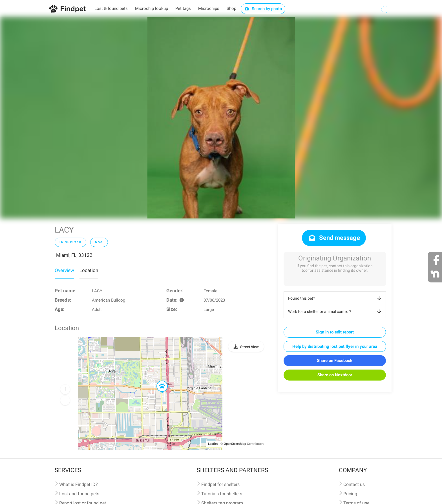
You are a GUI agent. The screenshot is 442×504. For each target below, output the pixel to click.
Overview (64, 270)
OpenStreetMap (235, 444)
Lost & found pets (111, 8)
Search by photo (263, 9)
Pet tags (183, 8)
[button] (158, 381)
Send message (334, 238)
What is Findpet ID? (79, 484)
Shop (231, 8)
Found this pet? (336, 298)
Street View (249, 347)
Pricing (350, 494)
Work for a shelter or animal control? (336, 311)
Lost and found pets (79, 494)
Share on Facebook (335, 361)
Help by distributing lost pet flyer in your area (335, 346)
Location (89, 270)
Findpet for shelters (220, 484)
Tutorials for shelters (222, 494)
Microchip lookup (152, 8)
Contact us (354, 484)
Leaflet (213, 444)
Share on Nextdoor (335, 375)
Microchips (209, 8)
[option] (221, 118)
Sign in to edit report (335, 332)
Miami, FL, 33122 (74, 255)
